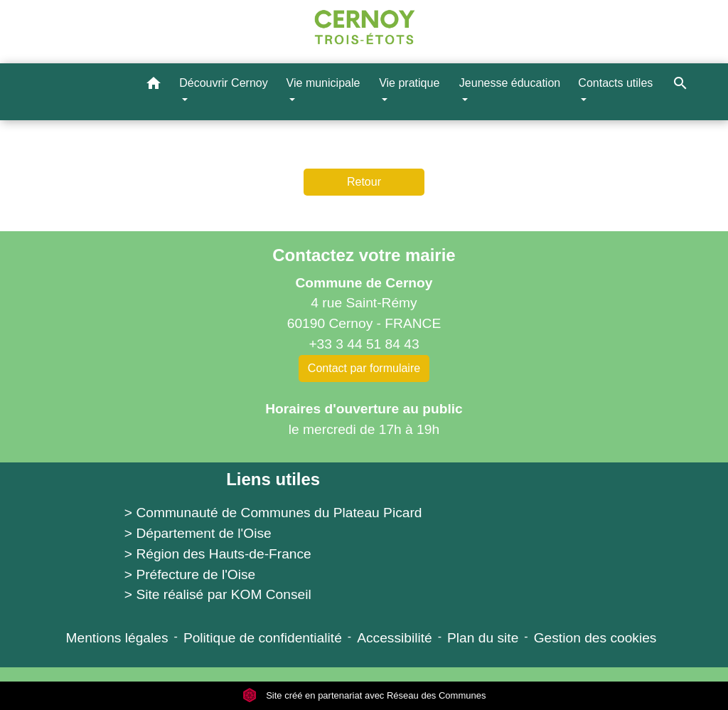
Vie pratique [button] (409, 83)
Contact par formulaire (364, 368)
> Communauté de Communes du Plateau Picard (273, 513)
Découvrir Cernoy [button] (223, 83)
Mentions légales (117, 638)
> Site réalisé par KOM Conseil (218, 594)
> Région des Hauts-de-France (218, 554)
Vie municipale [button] (323, 83)
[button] (154, 86)
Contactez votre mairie (364, 255)
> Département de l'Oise (198, 533)
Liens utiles (273, 479)
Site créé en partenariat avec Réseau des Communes (364, 695)
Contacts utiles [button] (615, 83)
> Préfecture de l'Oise (190, 574)
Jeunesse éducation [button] (510, 83)
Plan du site (483, 638)
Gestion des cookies (595, 638)
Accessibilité (395, 638)
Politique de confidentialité (263, 638)
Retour (364, 182)
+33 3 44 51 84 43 (364, 344)
